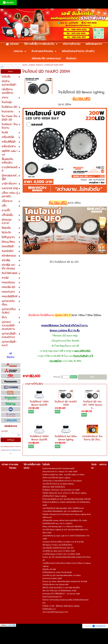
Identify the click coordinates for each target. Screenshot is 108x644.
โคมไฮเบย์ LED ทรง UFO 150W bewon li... (92, 405)
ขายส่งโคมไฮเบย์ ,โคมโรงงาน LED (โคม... (92, 438)
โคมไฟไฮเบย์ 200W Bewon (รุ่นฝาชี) (39, 438)
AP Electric (11, 355)
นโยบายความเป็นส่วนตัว (12, 450)
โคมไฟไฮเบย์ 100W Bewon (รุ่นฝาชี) (39, 403)
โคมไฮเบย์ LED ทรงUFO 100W (66, 403)
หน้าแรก (25, 65)
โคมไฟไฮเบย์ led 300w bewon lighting (66, 438)
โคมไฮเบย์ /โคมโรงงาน (36, 65)
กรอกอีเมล (4, 431)
